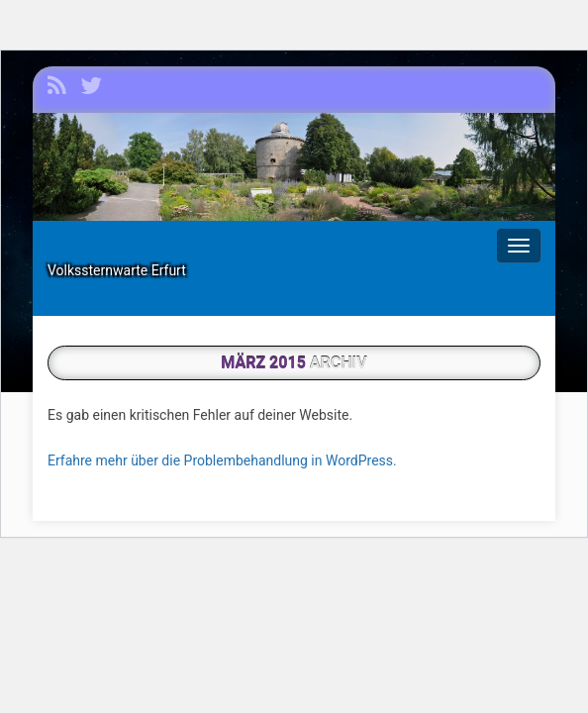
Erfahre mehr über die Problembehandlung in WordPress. (222, 460)
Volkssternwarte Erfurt (117, 270)
